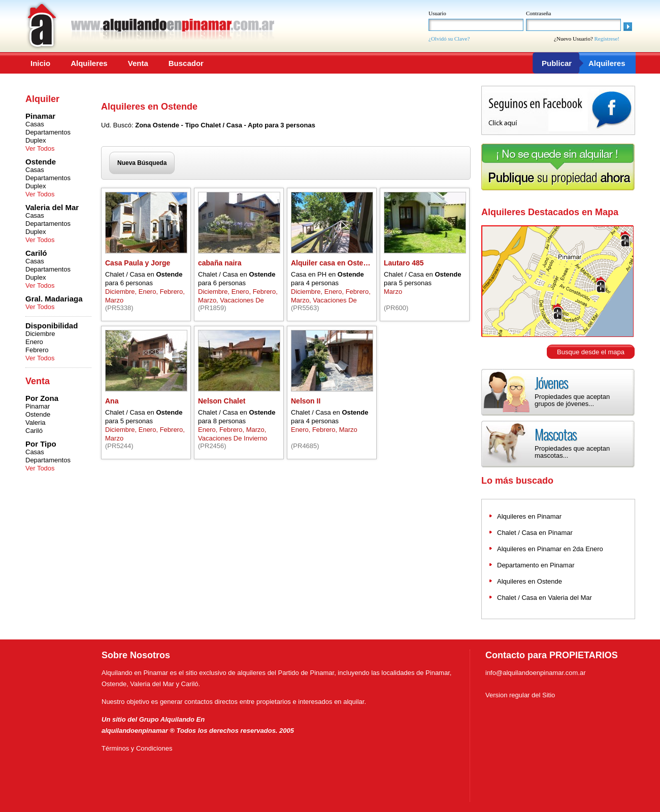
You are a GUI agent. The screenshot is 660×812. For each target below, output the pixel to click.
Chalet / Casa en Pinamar (535, 533)
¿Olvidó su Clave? (449, 39)
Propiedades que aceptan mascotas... (572, 452)
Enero (34, 342)
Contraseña (538, 13)
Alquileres (89, 63)
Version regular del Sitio (520, 695)
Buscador (186, 63)
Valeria (36, 422)
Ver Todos (40, 148)
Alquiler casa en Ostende (333, 263)
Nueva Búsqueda (142, 163)
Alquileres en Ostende (530, 581)
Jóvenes (551, 382)
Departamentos (48, 132)
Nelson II (306, 401)
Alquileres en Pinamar (529, 516)
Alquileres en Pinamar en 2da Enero (550, 549)
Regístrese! (607, 39)
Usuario (437, 13)
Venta (138, 63)
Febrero (37, 350)
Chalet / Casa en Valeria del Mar (544, 598)
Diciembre (40, 334)
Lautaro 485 (404, 263)
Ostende (38, 414)
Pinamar (38, 406)
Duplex (36, 140)
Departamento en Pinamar (536, 565)
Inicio (40, 63)
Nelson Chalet (222, 401)
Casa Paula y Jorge (138, 263)
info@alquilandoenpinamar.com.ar (535, 673)
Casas (35, 124)
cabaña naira (220, 263)
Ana (112, 401)
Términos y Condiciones (137, 748)
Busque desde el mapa (591, 352)
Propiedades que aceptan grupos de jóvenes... (572, 400)
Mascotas (556, 434)
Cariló (34, 431)
